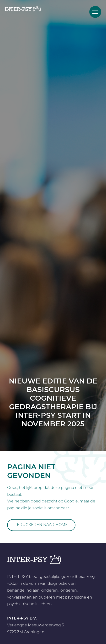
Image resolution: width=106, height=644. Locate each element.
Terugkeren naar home (41, 525)
